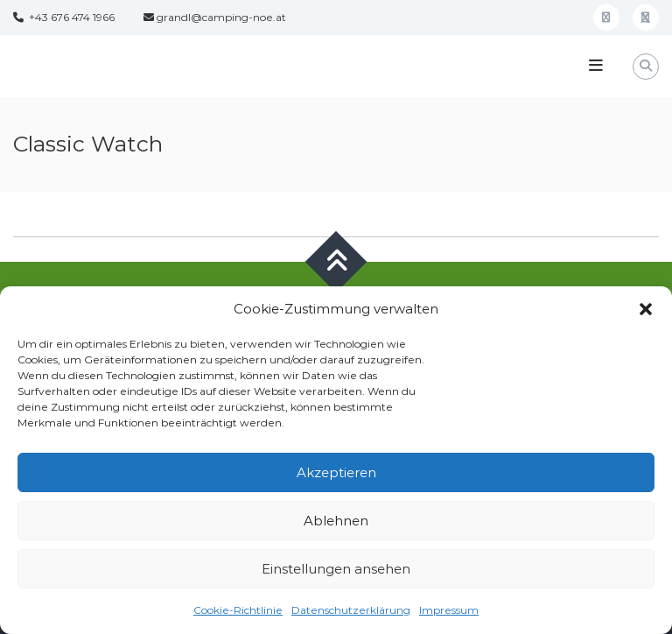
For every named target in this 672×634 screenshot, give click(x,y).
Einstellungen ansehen (336, 569)
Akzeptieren (336, 472)
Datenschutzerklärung (351, 610)
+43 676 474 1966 (64, 17)
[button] (646, 309)
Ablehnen (336, 521)
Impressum (449, 610)
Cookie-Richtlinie (238, 610)
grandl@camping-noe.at (215, 17)
